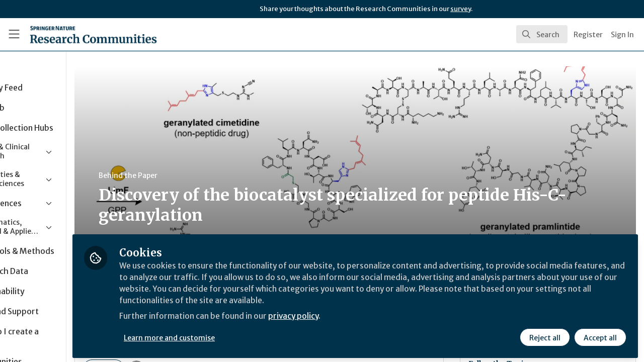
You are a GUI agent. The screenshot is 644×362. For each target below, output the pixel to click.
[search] (542, 34)
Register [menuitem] (588, 35)
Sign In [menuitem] (622, 35)
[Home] (79, 34)
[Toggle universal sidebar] (14, 34)
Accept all (600, 335)
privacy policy (358, 316)
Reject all (544, 335)
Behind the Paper (190, 175)
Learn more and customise (232, 335)
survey (461, 9)
